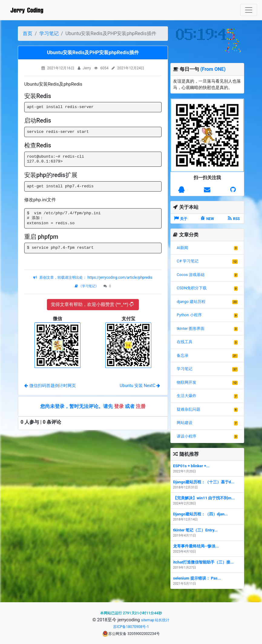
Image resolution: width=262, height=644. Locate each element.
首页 (28, 33)
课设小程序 (187, 436)
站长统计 (162, 620)
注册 (141, 406)
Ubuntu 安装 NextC (140, 386)
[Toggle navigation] (249, 10)
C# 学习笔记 (188, 261)
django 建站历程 (191, 302)
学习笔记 (49, 33)
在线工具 (185, 342)
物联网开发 (187, 382)
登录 (119, 406)
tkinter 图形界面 (191, 329)
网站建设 (185, 423)
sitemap (147, 620)
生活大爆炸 (187, 396)
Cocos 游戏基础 (191, 275)
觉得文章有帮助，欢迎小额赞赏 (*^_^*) (92, 304)
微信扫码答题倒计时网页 (50, 386)
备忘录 (183, 355)
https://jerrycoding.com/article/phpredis (119, 278)
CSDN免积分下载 (192, 288)
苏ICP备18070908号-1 (131, 627)
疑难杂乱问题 (188, 409)
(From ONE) (213, 69)
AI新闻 (182, 248)
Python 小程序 (189, 315)
